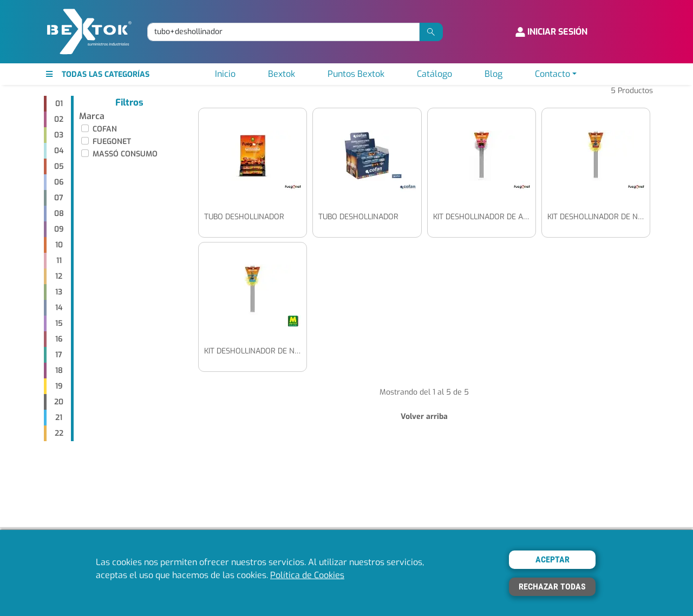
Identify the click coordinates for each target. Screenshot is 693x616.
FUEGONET (112, 142)
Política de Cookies (307, 575)
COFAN (105, 129)
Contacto (553, 74)
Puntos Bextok (356, 74)
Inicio (225, 74)
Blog (493, 74)
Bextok (282, 74)
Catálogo (434, 74)
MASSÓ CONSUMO (125, 154)
